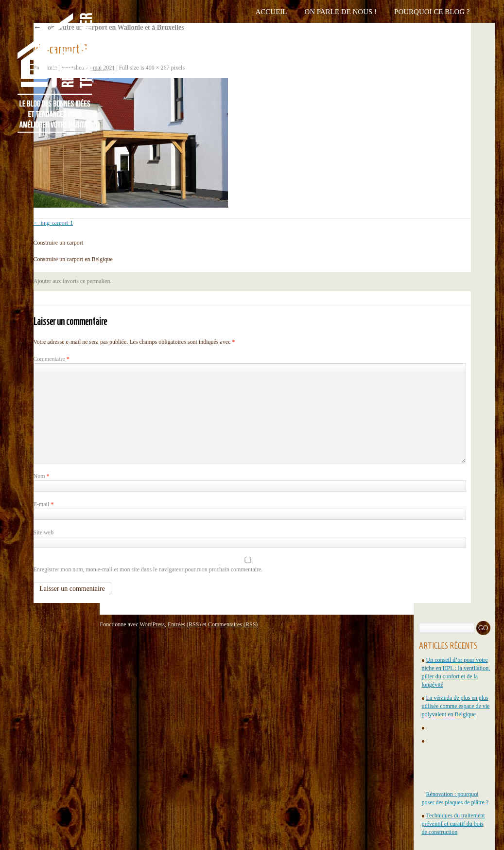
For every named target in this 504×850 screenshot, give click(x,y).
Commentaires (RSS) (233, 624)
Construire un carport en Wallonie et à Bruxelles (109, 27)
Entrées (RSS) (184, 624)
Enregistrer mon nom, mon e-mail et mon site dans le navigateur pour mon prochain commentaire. (148, 569)
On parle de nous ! (340, 12)
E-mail (44, 504)
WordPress (152, 624)
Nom (42, 476)
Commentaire (52, 359)
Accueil (271, 12)
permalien (98, 281)
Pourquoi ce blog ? (432, 12)
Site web (44, 532)
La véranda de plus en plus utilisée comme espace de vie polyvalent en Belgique (456, 706)
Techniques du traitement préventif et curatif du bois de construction (453, 824)
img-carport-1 (57, 223)
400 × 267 (158, 68)
